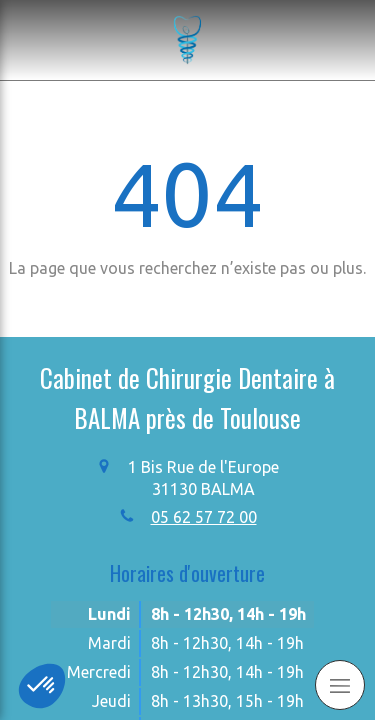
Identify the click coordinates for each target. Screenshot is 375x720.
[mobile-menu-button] (340, 685)
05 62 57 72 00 (204, 517)
